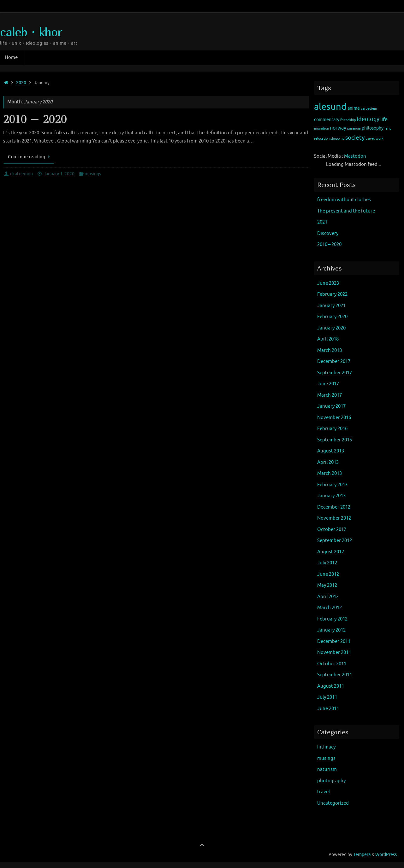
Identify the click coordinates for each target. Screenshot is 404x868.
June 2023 (328, 283)
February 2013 (332, 485)
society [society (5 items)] (355, 138)
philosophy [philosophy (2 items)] (373, 128)
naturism (327, 769)
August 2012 (331, 552)
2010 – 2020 (35, 119)
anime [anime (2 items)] (354, 108)
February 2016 (332, 429)
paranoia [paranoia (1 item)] (354, 128)
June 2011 (328, 709)
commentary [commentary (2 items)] (327, 120)
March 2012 (330, 608)
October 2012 (332, 530)
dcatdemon (21, 174)
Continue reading (30, 157)
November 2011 (334, 652)
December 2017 (334, 361)
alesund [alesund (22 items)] (330, 107)
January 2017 (331, 406)
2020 (21, 83)
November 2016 (334, 418)
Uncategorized (333, 803)
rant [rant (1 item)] (388, 128)
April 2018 (328, 339)
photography (331, 781)
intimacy (326, 747)
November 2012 (334, 518)
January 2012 (331, 630)
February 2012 (332, 619)
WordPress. (386, 855)
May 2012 (327, 585)
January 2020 (331, 328)
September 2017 (335, 373)
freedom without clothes (344, 200)
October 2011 (332, 664)
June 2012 (328, 574)
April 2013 (328, 462)
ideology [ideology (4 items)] (368, 119)
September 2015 (335, 440)
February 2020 (332, 317)
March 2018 (330, 350)
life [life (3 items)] (384, 119)
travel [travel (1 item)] (370, 139)
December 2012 (334, 507)
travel (324, 792)
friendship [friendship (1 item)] (348, 120)
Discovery (328, 233)
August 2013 (331, 451)
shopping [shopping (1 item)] (337, 139)
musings (93, 174)
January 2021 (331, 306)
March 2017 (330, 395)
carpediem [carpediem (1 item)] (369, 109)
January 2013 (331, 496)
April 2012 (328, 597)
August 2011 (331, 686)
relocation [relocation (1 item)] (322, 139)
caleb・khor (31, 32)
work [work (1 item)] (380, 139)
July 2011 (327, 697)
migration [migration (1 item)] (321, 128)
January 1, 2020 (59, 174)
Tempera (362, 855)
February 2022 (332, 294)
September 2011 (335, 675)
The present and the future (346, 211)
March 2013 (330, 473)
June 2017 (328, 384)
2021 (322, 222)
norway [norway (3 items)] (338, 128)
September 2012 (335, 541)
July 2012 (327, 563)
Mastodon (355, 156)
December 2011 (334, 641)
